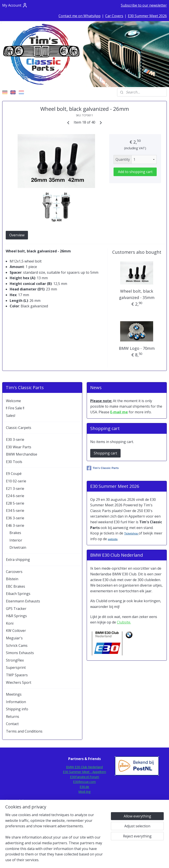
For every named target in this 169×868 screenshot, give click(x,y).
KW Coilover (16, 631)
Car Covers (114, 16)
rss (78, 860)
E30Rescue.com (84, 782)
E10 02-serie (16, 481)
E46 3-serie (15, 525)
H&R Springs (16, 616)
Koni (10, 623)
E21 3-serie (15, 489)
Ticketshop (131, 533)
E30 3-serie (15, 439)
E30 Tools (14, 462)
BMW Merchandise (22, 454)
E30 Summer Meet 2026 (147, 16)
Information (16, 702)
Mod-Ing (84, 792)
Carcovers (14, 572)
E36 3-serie (15, 518)
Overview (17, 235)
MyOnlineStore (135, 860)
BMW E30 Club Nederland (84, 767)
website (113, 539)
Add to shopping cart (135, 172)
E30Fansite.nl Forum (84, 777)
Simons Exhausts (20, 653)
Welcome (13, 401)
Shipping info (17, 709)
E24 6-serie (15, 496)
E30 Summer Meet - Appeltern (84, 772)
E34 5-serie (15, 511)
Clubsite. (124, 622)
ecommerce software (96, 860)
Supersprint (16, 667)
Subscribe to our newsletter (144, 5)
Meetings (14, 694)
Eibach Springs (18, 594)
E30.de (84, 787)
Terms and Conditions (24, 731)
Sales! (11, 416)
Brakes (15, 533)
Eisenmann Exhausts (23, 601)
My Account (15, 5)
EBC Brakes (16, 586)
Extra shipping (18, 560)
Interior (16, 540)
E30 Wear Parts (19, 447)
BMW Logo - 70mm (137, 348)
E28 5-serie (15, 503)
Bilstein (12, 579)
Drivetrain (18, 547)
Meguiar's (14, 638)
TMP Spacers (17, 675)
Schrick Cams (17, 646)
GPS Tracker (16, 609)
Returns (13, 717)
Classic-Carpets (19, 428)
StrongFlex (15, 660)
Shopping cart (105, 453)
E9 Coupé (14, 474)
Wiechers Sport (19, 682)
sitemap (69, 860)
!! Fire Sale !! (15, 408)
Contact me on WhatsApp (80, 16)
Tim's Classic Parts (103, 468)
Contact (12, 724)
